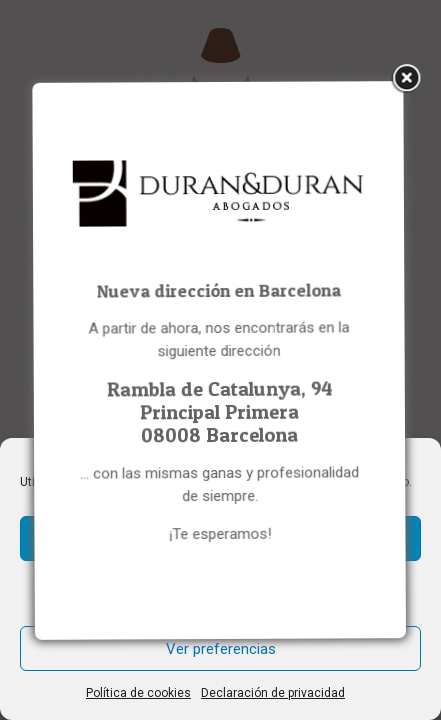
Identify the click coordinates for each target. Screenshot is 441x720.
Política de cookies (138, 693)
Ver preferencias (221, 649)
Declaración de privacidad (273, 693)
